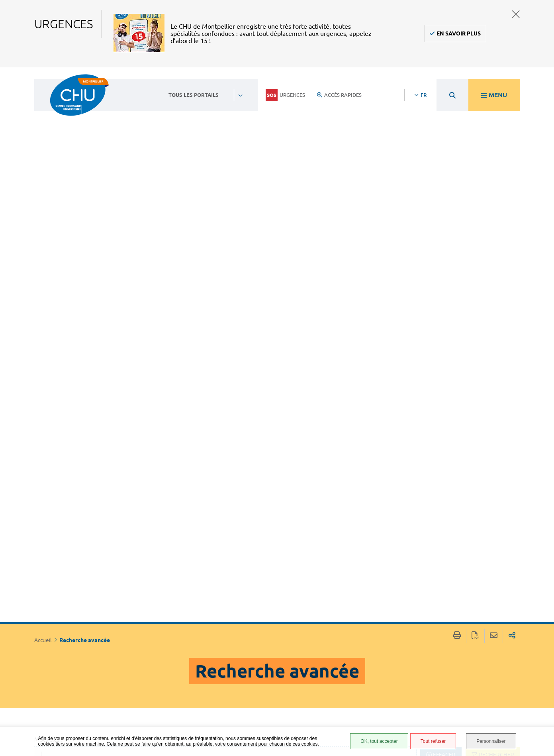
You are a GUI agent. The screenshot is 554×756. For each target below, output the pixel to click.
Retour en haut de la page (540, 628)
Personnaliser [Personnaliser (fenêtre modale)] (491, 741)
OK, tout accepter (379, 741)
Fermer (516, 14)
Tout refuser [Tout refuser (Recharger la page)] (433, 741)
